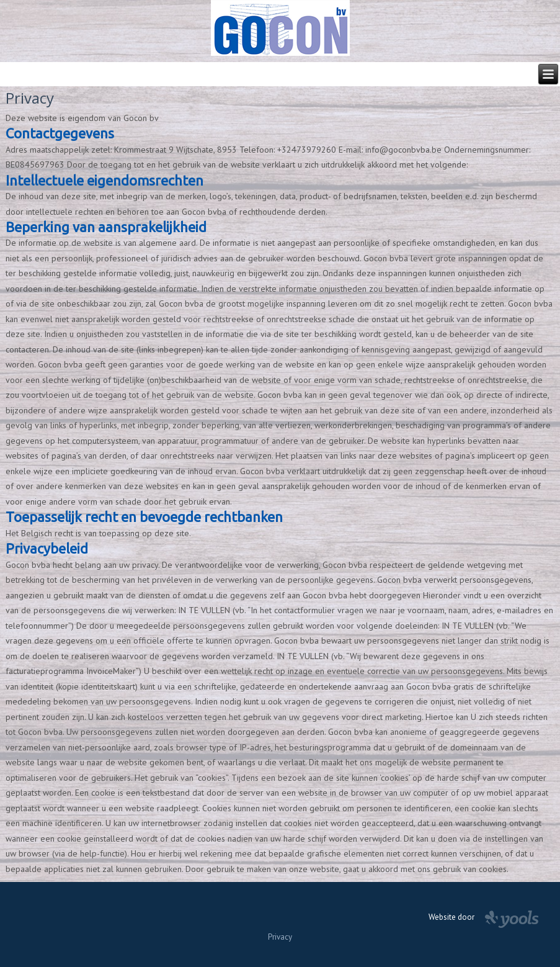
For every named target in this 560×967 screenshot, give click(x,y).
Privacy (280, 937)
